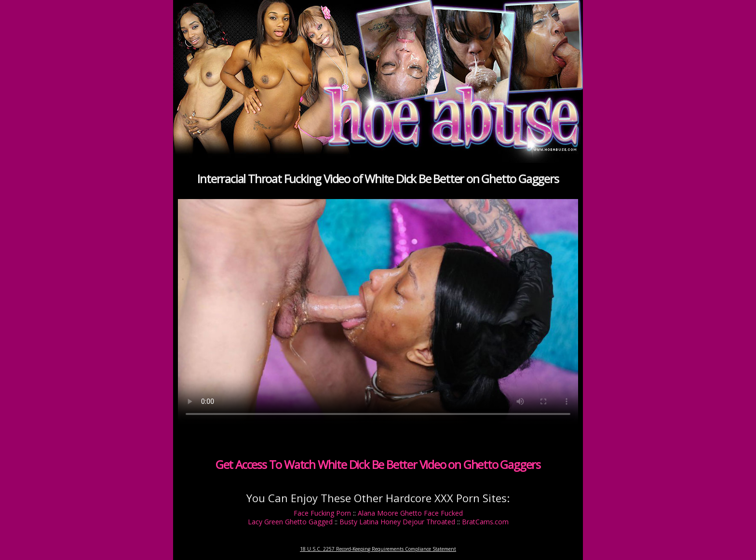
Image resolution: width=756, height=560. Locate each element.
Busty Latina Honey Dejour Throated (397, 522)
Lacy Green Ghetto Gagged (290, 522)
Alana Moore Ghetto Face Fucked (410, 513)
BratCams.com (485, 522)
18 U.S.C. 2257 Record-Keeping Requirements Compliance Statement (378, 549)
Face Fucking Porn (322, 513)
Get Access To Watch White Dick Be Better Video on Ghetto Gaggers (378, 464)
